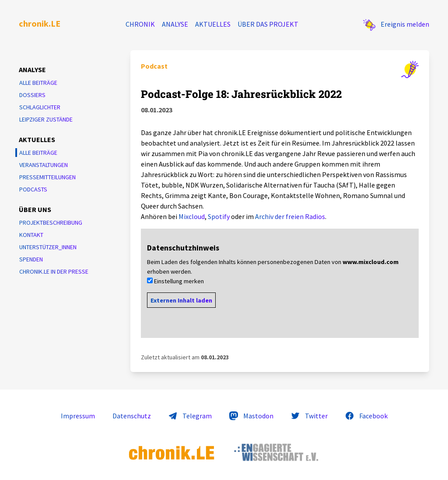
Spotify (219, 216)
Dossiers (32, 95)
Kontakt (31, 235)
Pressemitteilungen (47, 177)
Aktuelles (213, 24)
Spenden (31, 259)
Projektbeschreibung (51, 223)
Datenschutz (132, 416)
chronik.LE (40, 23)
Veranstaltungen (44, 165)
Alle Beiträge (38, 83)
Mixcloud (192, 216)
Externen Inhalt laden (181, 300)
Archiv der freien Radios (290, 216)
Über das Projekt (268, 24)
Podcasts (33, 189)
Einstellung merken (179, 281)
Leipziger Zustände (46, 119)
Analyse (175, 24)
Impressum (78, 416)
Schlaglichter (40, 107)
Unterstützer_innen (48, 247)
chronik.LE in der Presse (54, 271)
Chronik (140, 24)
